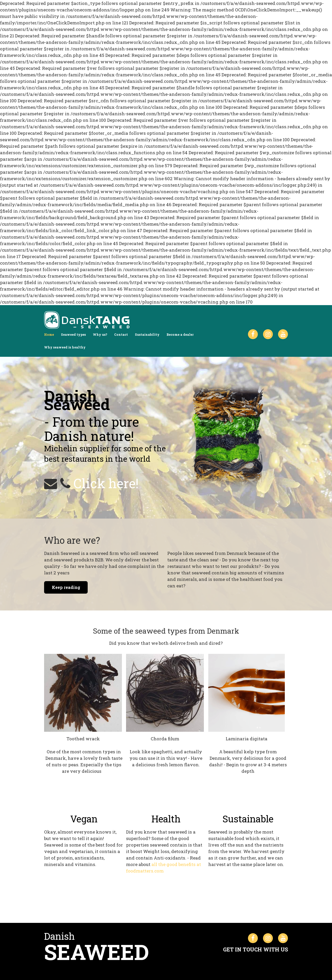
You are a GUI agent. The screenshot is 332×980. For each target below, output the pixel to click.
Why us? (100, 334)
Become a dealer (180, 334)
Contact (121, 334)
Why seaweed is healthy (65, 347)
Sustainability (147, 334)
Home (49, 334)
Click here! (106, 483)
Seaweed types (73, 334)
